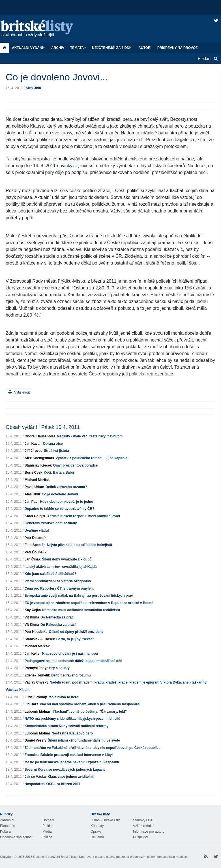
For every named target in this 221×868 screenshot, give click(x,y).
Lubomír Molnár (37, 712)
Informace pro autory (149, 832)
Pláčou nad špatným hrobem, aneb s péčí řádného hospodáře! (90, 704)
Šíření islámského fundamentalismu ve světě (84, 740)
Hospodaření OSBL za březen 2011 (53, 784)
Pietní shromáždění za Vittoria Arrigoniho (58, 581)
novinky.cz (67, 166)
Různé (47, 837)
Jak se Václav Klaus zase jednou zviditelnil (59, 777)
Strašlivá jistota (56, 451)
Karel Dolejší (35, 516)
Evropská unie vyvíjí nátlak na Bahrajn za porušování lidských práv (79, 596)
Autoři (145, 48)
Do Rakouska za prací (58, 625)
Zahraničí (7, 820)
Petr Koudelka (36, 632)
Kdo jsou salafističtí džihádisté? (51, 574)
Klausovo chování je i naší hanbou (70, 654)
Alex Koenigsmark (39, 458)
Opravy (96, 832)
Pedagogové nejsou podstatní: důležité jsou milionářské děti (73, 661)
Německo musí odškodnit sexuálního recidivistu (81, 610)
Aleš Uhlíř (33, 88)
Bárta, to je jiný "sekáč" (75, 639)
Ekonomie (7, 826)
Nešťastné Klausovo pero (72, 733)
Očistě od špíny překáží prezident (76, 632)
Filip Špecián (35, 545)
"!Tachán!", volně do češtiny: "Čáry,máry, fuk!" (89, 712)
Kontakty (97, 826)
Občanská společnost (16, 837)
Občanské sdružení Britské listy (55, 857)
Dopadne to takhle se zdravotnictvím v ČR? (60, 509)
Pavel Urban (34, 487)
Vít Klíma (32, 617)
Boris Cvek (34, 472)
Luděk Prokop (36, 697)
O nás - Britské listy (105, 820)
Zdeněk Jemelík (37, 675)
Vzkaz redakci (144, 826)
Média (47, 832)
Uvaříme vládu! (37, 530)
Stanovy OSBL (144, 820)
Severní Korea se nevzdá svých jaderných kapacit (65, 770)
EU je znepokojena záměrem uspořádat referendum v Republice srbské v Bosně (89, 603)
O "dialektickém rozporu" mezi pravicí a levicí (83, 516)
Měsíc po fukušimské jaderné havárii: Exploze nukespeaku (72, 762)
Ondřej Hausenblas (40, 436)
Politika (48, 826)
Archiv (58, 48)
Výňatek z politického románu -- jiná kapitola (91, 458)
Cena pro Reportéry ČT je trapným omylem (59, 588)
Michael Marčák (37, 480)
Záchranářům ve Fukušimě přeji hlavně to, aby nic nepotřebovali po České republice (93, 748)
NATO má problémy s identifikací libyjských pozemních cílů (72, 719)
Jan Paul (32, 502)
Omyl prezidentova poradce (75, 465)
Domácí (48, 820)
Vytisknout (19, 392)
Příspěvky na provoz (178, 48)
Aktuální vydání (29, 48)
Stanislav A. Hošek (40, 639)
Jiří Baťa (32, 704)
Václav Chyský (37, 682)
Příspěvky (140, 837)
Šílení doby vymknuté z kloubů (67, 559)
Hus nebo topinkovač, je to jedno (66, 502)
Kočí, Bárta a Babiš (59, 472)
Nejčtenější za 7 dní (112, 48)
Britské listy (42, 29)
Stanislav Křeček (38, 465)
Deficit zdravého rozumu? (66, 487)
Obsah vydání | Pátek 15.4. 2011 (43, 427)
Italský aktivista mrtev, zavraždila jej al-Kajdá (61, 567)
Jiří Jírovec (34, 451)
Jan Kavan (33, 444)
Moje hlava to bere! (64, 697)
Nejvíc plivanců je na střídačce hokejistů (80, 545)
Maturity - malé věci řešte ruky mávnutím (90, 436)
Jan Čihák (33, 559)
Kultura (5, 832)
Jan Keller (33, 654)
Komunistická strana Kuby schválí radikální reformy (66, 726)
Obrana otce (53, 444)
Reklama (97, 837)
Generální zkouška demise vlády (51, 523)
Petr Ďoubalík (36, 538)
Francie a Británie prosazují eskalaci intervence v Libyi (69, 755)
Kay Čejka (33, 610)
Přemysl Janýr (36, 668)
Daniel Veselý (36, 740)
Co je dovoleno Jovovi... (61, 494)
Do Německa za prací (57, 617)
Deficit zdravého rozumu (71, 675)
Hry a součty (59, 668)
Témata (78, 48)
